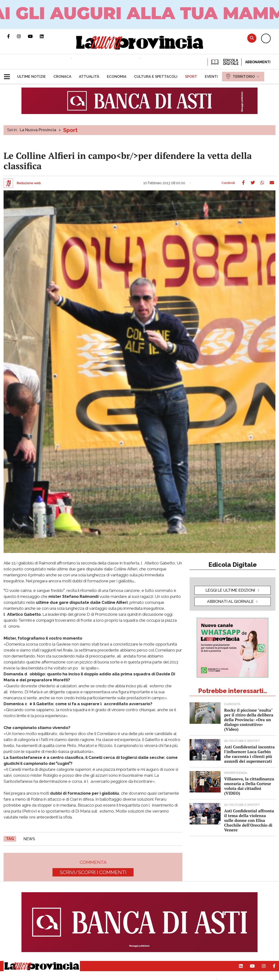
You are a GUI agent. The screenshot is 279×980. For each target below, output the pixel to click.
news (29, 839)
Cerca (252, 38)
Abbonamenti (258, 62)
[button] (9, 75)
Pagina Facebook (12, 36)
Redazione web (29, 183)
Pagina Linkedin (45, 36)
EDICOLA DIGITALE (225, 62)
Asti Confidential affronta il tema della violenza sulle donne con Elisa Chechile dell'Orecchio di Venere (249, 820)
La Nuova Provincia (38, 130)
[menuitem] (31, 77)
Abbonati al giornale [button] (230, 601)
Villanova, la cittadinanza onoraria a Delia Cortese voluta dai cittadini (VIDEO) (249, 786)
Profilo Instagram (22, 36)
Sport (70, 130)
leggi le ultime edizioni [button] (230, 590)
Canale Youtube (34, 36)
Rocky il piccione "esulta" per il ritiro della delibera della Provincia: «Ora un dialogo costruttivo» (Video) (249, 720)
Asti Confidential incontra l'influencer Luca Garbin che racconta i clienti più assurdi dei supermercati (249, 754)
